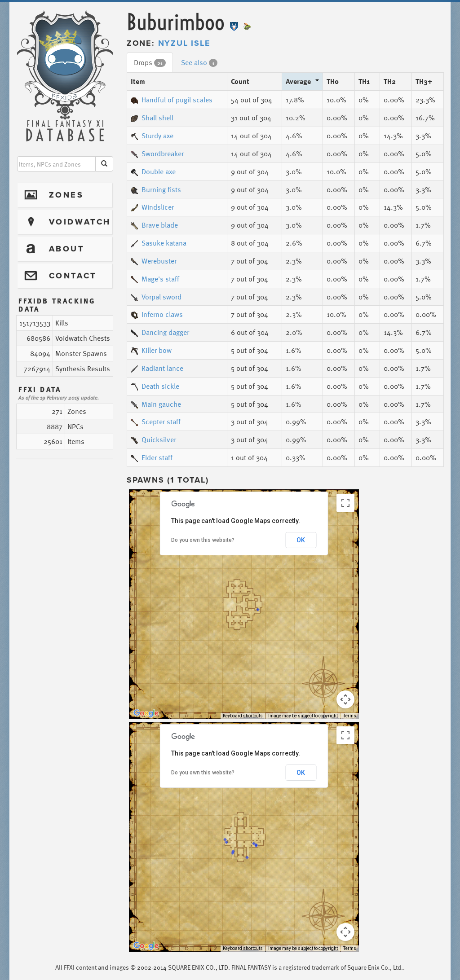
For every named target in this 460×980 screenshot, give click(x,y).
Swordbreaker (157, 154)
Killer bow (151, 350)
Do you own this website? (203, 540)
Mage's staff (155, 279)
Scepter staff (156, 422)
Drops (150, 62)
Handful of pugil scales (172, 100)
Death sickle (155, 386)
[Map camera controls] (345, 699)
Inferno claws (157, 314)
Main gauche (156, 404)
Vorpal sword (156, 297)
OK (301, 540)
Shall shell (152, 118)
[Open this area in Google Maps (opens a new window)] (146, 713)
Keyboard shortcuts (243, 716)
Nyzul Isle (184, 43)
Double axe (153, 171)
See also (199, 62)
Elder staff (152, 457)
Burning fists (156, 189)
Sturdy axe (152, 136)
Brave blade (154, 225)
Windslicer (152, 207)
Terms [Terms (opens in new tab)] (350, 716)
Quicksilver (153, 439)
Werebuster (154, 261)
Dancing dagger (160, 332)
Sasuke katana (159, 243)
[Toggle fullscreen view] (345, 503)
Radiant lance (157, 368)
